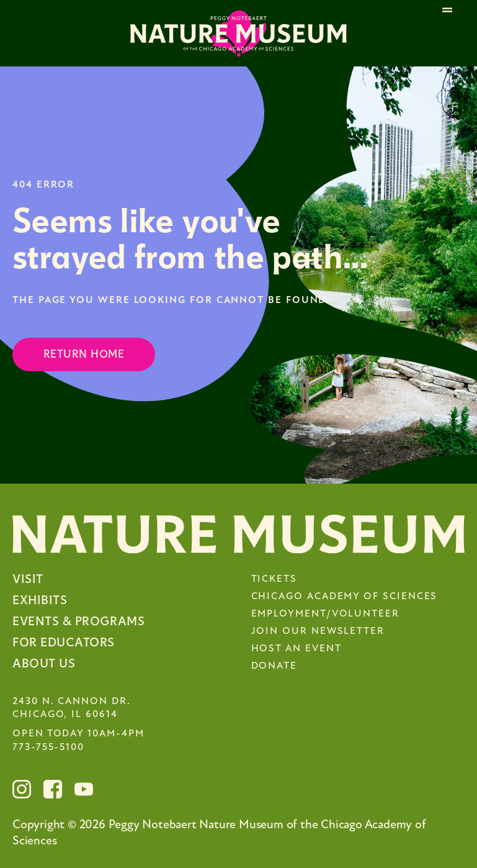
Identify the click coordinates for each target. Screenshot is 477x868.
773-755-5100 (48, 748)
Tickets (274, 579)
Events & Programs (78, 621)
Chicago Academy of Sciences (345, 597)
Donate (274, 666)
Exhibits (40, 600)
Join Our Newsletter (318, 631)
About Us (44, 663)
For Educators (64, 642)
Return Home (84, 354)
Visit (28, 579)
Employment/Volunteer (325, 614)
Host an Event (296, 649)
